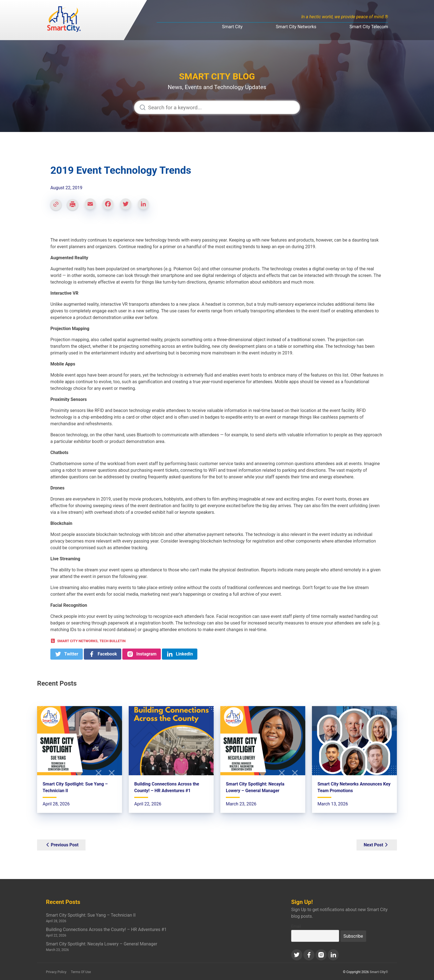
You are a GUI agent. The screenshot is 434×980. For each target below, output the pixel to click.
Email (296, 926)
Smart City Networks (296, 27)
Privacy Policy (56, 972)
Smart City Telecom (369, 27)
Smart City (232, 27)
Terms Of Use (81, 972)
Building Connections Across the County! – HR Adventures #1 (106, 930)
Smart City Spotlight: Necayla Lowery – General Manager (102, 944)
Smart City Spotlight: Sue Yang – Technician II (91, 915)
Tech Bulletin (113, 641)
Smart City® (379, 972)
